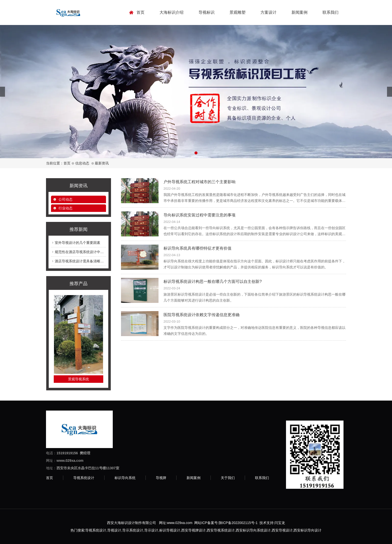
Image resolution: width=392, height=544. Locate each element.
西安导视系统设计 (221, 530)
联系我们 (330, 12)
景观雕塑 (237, 12)
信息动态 (82, 163)
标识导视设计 (170, 530)
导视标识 (206, 12)
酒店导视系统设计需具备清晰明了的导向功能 (90, 261)
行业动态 (65, 208)
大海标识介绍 (171, 12)
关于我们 (228, 478)
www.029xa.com (180, 523)
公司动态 (65, 199)
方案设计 (268, 12)
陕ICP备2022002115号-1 (238, 523)
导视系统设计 (84, 478)
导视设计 (114, 530)
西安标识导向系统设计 (253, 530)
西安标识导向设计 (307, 530)
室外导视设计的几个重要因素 (77, 243)
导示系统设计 (133, 530)
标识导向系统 (125, 478)
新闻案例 (299, 12)
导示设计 (151, 530)
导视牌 (161, 478)
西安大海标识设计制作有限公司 (131, 523)
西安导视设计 (282, 530)
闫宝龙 (280, 523)
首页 (140, 12)
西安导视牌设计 (193, 530)
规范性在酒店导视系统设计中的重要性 (84, 252)
